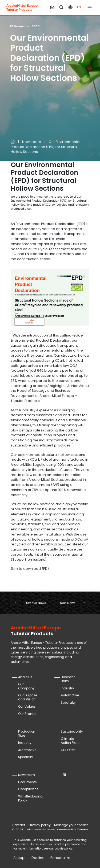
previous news (35, 603)
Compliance (28, 789)
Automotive (70, 695)
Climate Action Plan (70, 741)
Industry (67, 688)
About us (25, 677)
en (79, 7)
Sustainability (72, 732)
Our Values (27, 707)
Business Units (68, 679)
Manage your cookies (71, 825)
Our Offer (68, 750)
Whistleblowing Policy (30, 798)
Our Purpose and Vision (28, 697)
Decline (38, 858)
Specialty (68, 703)
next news (68, 603)
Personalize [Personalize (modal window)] (60, 858)
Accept (19, 858)
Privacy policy (40, 825)
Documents (27, 782)
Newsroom (32, 142)
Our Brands (27, 714)
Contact (18, 825)
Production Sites (27, 734)
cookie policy (64, 849)
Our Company (26, 686)
